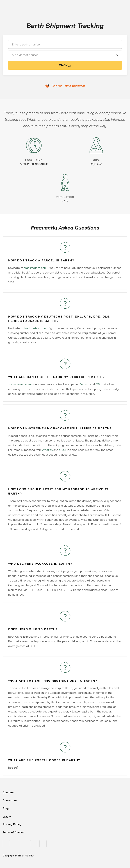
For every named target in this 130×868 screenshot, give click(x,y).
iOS (98, 384)
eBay (62, 450)
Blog (6, 808)
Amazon (47, 450)
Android (84, 384)
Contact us (10, 800)
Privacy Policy (12, 824)
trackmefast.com (35, 268)
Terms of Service (14, 832)
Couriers (8, 792)
